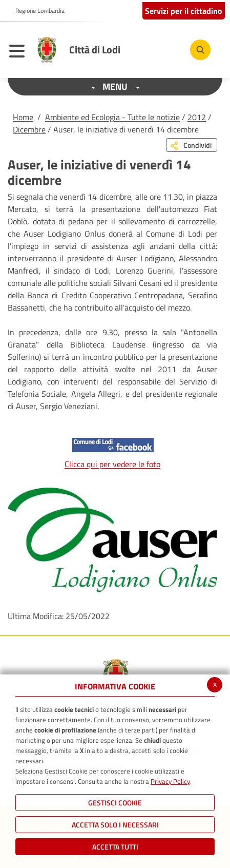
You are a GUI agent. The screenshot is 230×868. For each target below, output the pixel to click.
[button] (36, 11)
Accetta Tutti (115, 847)
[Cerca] (200, 50)
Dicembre (29, 129)
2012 (197, 117)
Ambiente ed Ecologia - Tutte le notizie (112, 117)
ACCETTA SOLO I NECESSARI (115, 825)
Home (23, 117)
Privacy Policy (170, 781)
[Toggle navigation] (19, 52)
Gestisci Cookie (115, 803)
